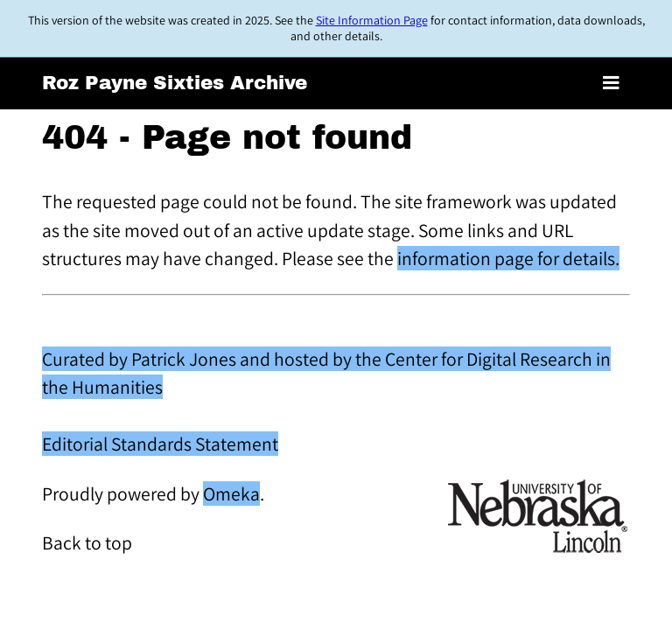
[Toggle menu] (611, 84)
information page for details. (508, 258)
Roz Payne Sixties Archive (175, 83)
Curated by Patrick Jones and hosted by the (213, 359)
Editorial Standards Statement (160, 444)
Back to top (87, 542)
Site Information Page (372, 20)
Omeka (231, 493)
